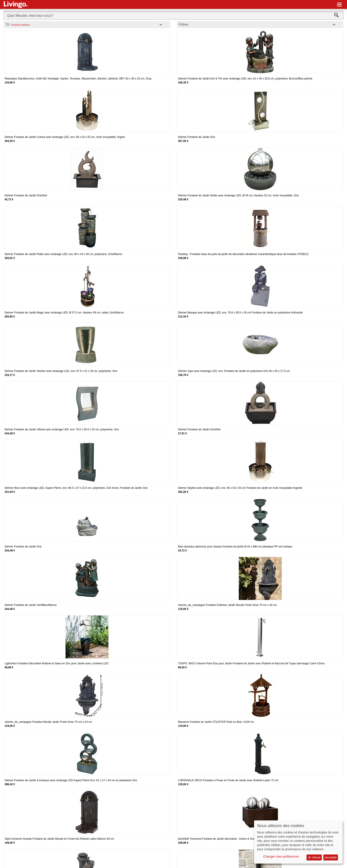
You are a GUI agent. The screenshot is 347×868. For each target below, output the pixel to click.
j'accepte (331, 857)
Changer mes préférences (281, 856)
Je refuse (314, 857)
